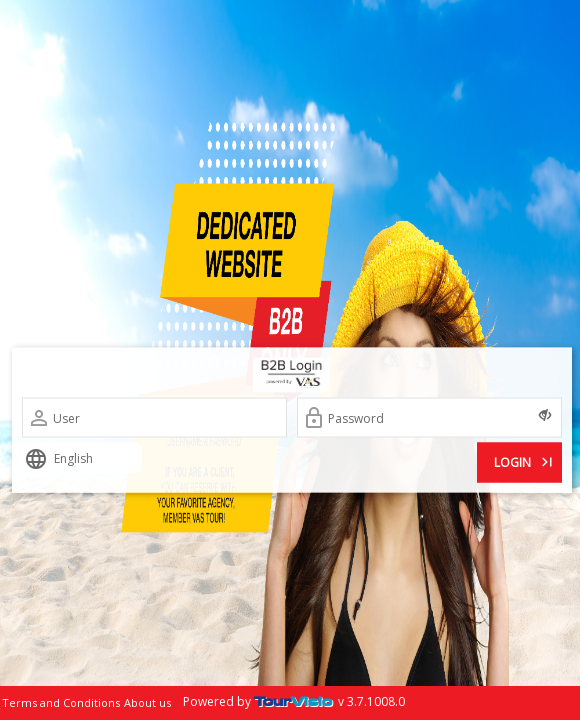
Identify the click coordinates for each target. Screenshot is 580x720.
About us (147, 702)
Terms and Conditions (61, 702)
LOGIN (525, 460)
